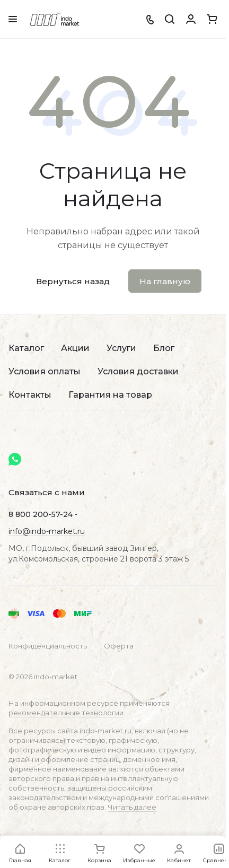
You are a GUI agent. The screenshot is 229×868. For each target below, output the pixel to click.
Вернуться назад (73, 281)
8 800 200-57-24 (41, 514)
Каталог (26, 348)
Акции (75, 348)
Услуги (121, 348)
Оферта (119, 646)
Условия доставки (138, 371)
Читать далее (132, 807)
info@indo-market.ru (47, 531)
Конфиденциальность (48, 646)
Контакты (30, 395)
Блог (164, 348)
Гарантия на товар (110, 395)
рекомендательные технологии (66, 713)
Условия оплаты (45, 371)
